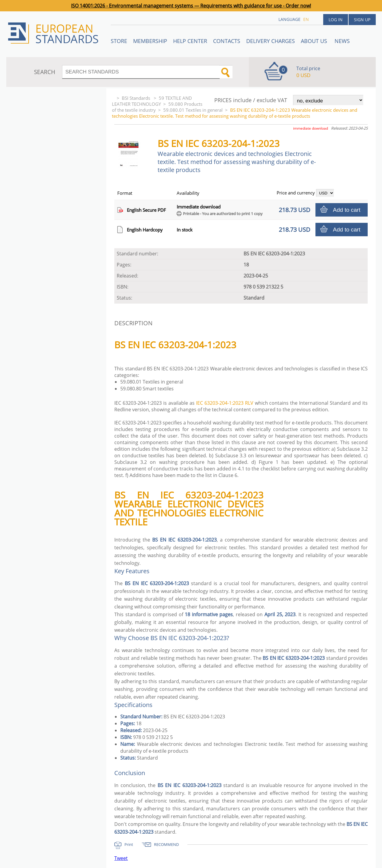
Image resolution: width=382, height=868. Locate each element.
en (306, 19)
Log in (336, 20)
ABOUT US (315, 41)
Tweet (121, 858)
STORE (119, 41)
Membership (150, 41)
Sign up (362, 20)
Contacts (227, 41)
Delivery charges (271, 41)
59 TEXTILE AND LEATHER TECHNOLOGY (152, 101)
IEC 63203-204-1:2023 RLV (225, 403)
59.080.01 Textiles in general (193, 110)
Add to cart (347, 210)
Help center (190, 41)
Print (129, 844)
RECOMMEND (166, 844)
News (342, 41)
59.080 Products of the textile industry (157, 107)
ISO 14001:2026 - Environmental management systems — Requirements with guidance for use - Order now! (191, 6)
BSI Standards (137, 98)
